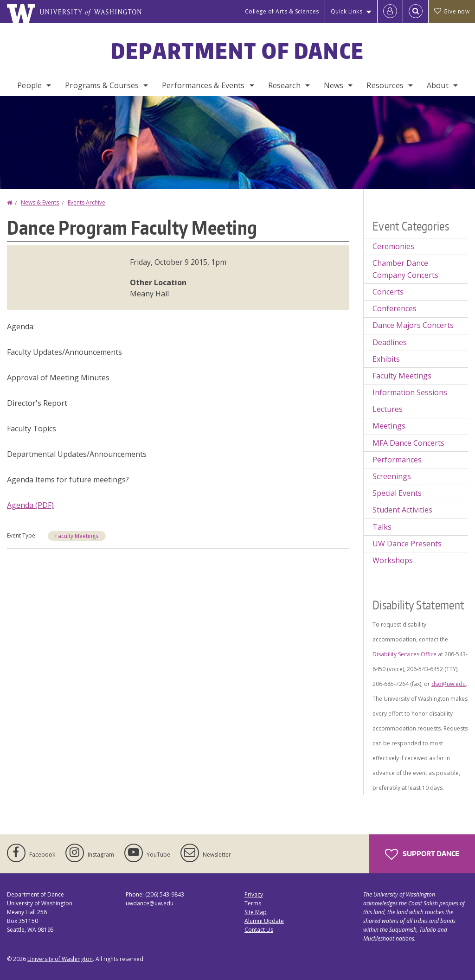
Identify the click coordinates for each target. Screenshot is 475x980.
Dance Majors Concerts (413, 325)
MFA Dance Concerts (408, 443)
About (438, 85)
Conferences (395, 308)
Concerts (388, 292)
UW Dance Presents (407, 544)
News (334, 85)
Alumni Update (264, 921)
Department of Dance (238, 51)
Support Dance (422, 854)
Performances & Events (203, 85)
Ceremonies (393, 246)
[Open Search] (416, 12)
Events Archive (87, 202)
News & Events (40, 202)
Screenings (392, 476)
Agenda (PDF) (30, 505)
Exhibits (386, 359)
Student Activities (402, 510)
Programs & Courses (102, 85)
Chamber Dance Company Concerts (405, 269)
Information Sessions (410, 392)
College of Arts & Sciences (282, 11)
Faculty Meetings (77, 536)
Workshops (393, 560)
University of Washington (60, 959)
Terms (253, 903)
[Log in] (390, 12)
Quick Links (347, 11)
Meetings (389, 426)
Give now (452, 11)
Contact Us (259, 930)
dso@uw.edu (449, 684)
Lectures (388, 409)
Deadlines (390, 342)
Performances (397, 460)
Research (284, 85)
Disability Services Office (404, 654)
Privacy (254, 894)
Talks (382, 527)
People (29, 85)
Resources (385, 85)
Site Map (256, 912)
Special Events (397, 493)
